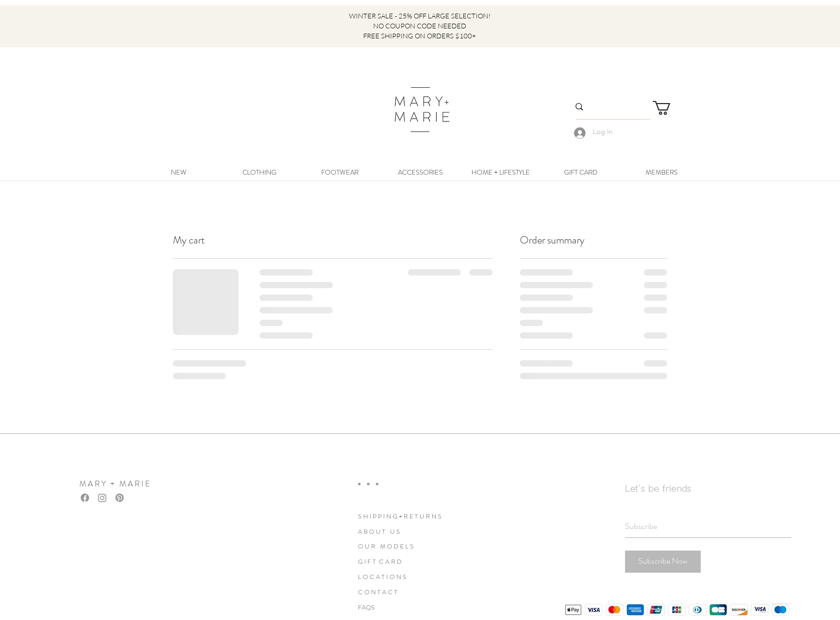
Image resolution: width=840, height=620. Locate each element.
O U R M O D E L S (386, 546)
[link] (670, 108)
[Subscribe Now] (663, 562)
